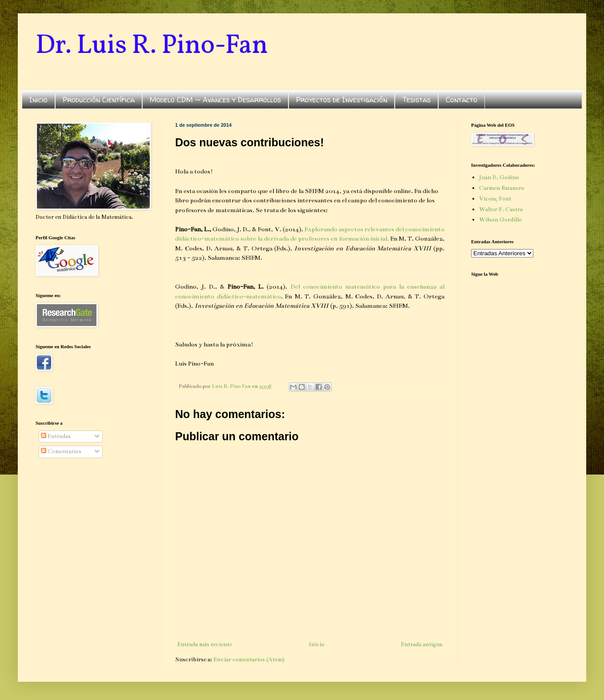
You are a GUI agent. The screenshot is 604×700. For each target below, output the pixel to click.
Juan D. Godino (499, 177)
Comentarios (61, 451)
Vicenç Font (495, 199)
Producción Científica (99, 100)
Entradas (56, 436)
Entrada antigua (422, 644)
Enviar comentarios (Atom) (249, 660)
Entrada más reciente (205, 644)
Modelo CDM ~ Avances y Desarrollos (215, 100)
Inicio (38, 100)
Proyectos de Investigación (342, 100)
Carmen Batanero (502, 188)
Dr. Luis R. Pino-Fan (152, 46)
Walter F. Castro (501, 209)
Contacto (462, 100)
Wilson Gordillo (500, 220)
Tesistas (416, 100)
